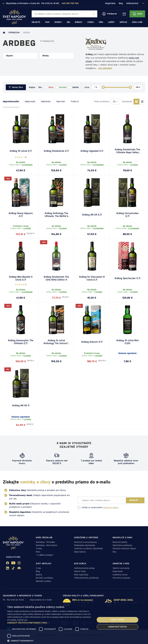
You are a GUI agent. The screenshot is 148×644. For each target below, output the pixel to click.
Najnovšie (61, 101)
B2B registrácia (81, 575)
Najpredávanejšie (11, 101)
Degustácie (118, 571)
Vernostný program (121, 578)
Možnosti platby (120, 542)
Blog (121, 3)
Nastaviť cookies (43, 581)
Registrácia (110, 3)
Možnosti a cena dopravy (85, 542)
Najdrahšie (46, 101)
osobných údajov (111, 507)
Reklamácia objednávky (85, 545)
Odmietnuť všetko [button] (118, 627)
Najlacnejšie (30, 101)
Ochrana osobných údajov (124, 548)
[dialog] (74, 623)
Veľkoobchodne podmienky (86, 578)
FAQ (114, 552)
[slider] (103, 87)
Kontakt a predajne (45, 578)
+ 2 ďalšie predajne (44, 555)
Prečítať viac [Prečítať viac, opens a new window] (22, 620)
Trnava (39, 548)
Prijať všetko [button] (118, 620)
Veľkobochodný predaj (84, 568)
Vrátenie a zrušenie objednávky (89, 548)
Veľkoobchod (132, 3)
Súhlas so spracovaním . (98, 508)
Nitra (38, 552)
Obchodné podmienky (122, 545)
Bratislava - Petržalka (45, 542)
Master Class (80, 571)
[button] (50, 623)
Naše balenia (80, 552)
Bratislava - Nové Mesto (47, 545)
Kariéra (39, 575)
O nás (38, 568)
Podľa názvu (76, 101)
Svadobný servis (120, 575)
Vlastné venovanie (121, 568)
